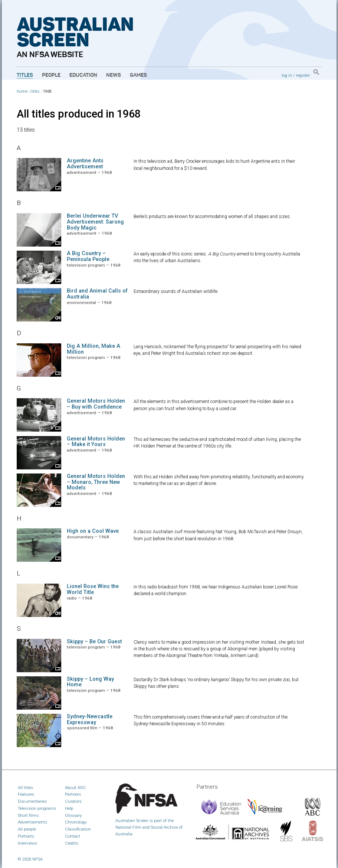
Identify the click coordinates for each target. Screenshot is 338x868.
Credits (72, 843)
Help (69, 808)
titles (35, 91)
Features (26, 794)
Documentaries (32, 801)
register (303, 75)
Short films (28, 815)
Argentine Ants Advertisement (85, 164)
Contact (73, 836)
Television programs (37, 808)
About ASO (75, 788)
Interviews (27, 843)
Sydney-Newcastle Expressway (90, 720)
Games (138, 75)
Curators (73, 801)
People (51, 75)
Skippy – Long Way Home (90, 682)
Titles (25, 75)
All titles (25, 788)
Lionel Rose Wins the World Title (93, 589)
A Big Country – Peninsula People (88, 256)
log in (287, 75)
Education (83, 75)
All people (27, 829)
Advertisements (32, 822)
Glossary (73, 815)
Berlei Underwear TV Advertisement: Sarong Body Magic (95, 222)
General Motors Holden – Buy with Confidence (96, 404)
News (114, 75)
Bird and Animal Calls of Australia (97, 294)
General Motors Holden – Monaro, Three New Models (96, 482)
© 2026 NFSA (30, 859)
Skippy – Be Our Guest (94, 642)
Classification (78, 829)
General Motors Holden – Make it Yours (96, 442)
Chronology (76, 822)
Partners (73, 794)
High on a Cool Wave (93, 531)
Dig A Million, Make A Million (93, 349)
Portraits (26, 836)
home (22, 91)
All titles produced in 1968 (79, 114)
